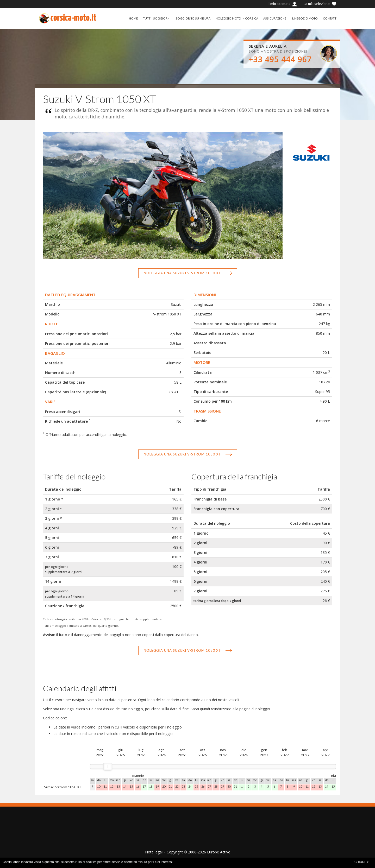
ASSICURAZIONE (273, 18)
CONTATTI (330, 18)
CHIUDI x (361, 862)
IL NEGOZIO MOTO (304, 18)
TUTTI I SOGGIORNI (153, 18)
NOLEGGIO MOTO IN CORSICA (234, 18)
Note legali (154, 852)
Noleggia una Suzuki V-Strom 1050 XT (182, 273)
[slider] (108, 766)
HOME (129, 18)
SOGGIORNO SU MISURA (190, 18)
